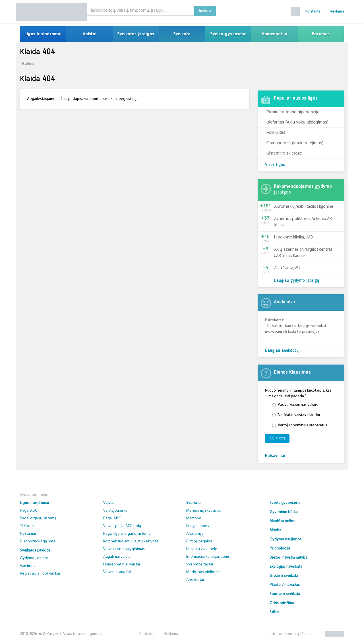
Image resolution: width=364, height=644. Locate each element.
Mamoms (194, 518)
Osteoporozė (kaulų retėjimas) (295, 143)
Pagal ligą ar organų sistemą (127, 534)
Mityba (275, 530)
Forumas (321, 34)
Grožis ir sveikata (284, 576)
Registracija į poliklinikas (40, 574)
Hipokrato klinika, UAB (293, 237)
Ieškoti (205, 11)
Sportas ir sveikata (285, 594)
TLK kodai (28, 526)
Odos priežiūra (282, 603)
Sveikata (182, 34)
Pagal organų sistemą (38, 518)
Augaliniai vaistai (117, 557)
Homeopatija (274, 34)
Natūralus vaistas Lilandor (296, 415)
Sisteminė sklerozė (284, 153)
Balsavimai (275, 456)
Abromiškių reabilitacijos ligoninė (304, 207)
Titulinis (27, 63)
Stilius (274, 612)
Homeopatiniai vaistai (122, 564)
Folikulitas (276, 132)
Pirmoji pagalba (199, 541)
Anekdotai (195, 580)
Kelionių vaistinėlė (202, 549)
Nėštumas (28, 534)
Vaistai (89, 34)
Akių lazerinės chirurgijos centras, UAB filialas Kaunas (304, 253)
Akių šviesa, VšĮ (287, 268)
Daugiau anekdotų (282, 351)
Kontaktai (313, 12)
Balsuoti (277, 439)
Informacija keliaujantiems (208, 557)
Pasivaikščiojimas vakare (295, 405)
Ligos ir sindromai (43, 34)
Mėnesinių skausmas (204, 511)
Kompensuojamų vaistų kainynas (131, 541)
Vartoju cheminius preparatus (300, 425)
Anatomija (195, 534)
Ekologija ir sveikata (286, 567)
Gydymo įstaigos (34, 558)
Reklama (337, 12)
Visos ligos (275, 165)
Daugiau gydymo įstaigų (296, 281)
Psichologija (280, 549)
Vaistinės (28, 566)
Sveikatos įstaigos (136, 34)
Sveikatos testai (200, 564)
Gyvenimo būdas (284, 512)
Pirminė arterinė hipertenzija (293, 112)
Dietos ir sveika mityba (288, 558)
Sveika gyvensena (228, 34)
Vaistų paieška (115, 511)
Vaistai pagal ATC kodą (122, 526)
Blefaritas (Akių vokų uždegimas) (297, 122)
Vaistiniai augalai (117, 572)
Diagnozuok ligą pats (38, 541)
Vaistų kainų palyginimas (124, 549)
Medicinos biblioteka (204, 572)
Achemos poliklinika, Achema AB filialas (303, 222)
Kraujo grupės (198, 526)
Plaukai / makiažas (285, 585)
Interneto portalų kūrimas (291, 634)
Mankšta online (283, 521)
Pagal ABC (29, 511)
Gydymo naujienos (286, 539)
